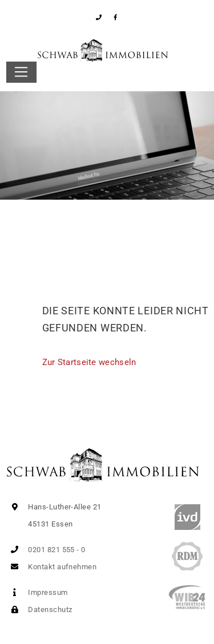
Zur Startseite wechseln (89, 362)
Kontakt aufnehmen (51, 567)
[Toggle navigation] (21, 72)
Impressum (37, 592)
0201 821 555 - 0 (46, 550)
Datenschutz (39, 609)
